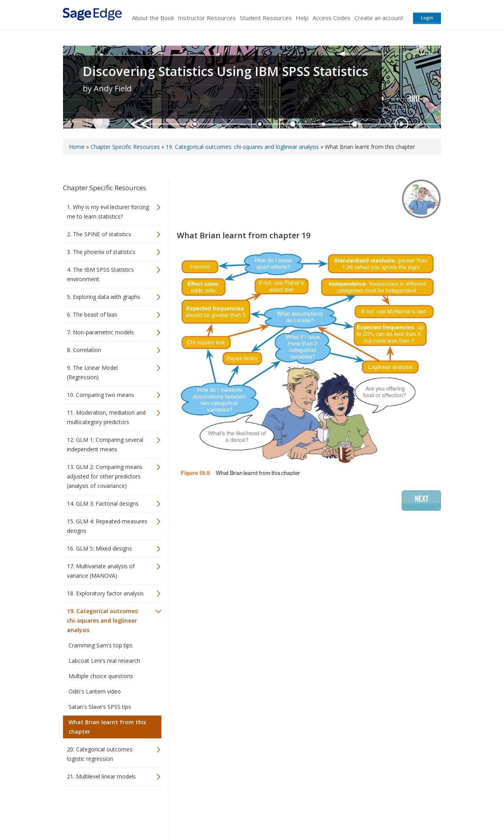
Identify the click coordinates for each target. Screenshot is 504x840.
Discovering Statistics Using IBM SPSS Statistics (225, 71)
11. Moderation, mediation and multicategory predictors (106, 417)
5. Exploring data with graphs (104, 297)
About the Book (153, 18)
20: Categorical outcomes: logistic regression (100, 754)
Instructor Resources (207, 18)
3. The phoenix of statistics (101, 252)
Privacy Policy (389, 811)
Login (427, 18)
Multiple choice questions (101, 676)
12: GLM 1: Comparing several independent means (105, 444)
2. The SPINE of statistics (99, 234)
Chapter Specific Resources (125, 147)
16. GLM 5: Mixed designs (99, 548)
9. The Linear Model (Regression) (92, 372)
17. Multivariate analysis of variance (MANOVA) (101, 571)
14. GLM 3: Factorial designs (103, 503)
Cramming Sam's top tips (101, 645)
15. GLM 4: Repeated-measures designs (107, 526)
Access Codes (332, 18)
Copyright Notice (345, 811)
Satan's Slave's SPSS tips (100, 707)
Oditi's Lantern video (95, 691)
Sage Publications (108, 811)
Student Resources (266, 18)
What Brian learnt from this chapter (107, 727)
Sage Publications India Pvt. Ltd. (177, 811)
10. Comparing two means (101, 395)
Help (302, 18)
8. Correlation (84, 350)
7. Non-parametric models (100, 332)
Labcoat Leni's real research (104, 661)
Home (77, 147)
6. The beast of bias (92, 314)
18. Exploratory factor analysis (105, 593)
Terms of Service (297, 811)
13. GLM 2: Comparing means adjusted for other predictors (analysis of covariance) (105, 476)
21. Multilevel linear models (101, 776)
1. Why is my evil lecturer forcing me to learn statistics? (108, 212)
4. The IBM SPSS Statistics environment (100, 274)
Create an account (379, 18)
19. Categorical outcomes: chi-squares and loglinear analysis (242, 147)
